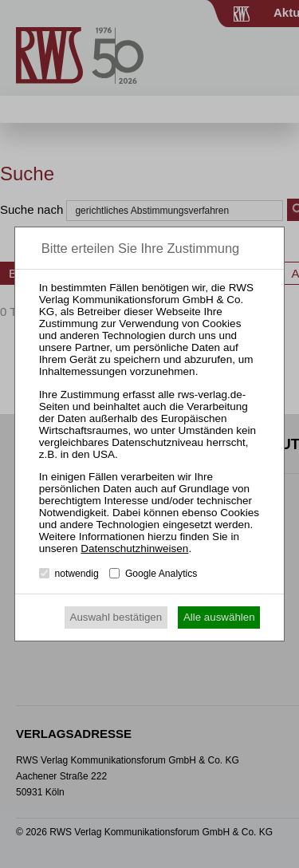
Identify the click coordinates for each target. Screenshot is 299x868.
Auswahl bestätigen (116, 617)
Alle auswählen (219, 617)
